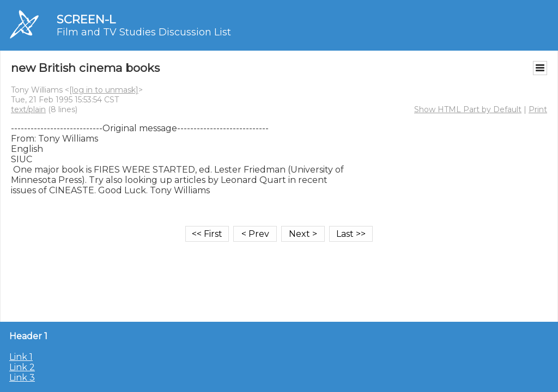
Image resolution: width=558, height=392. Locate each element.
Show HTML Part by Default (468, 109)
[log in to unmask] (104, 90)
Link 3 (22, 378)
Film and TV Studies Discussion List (144, 32)
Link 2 (22, 367)
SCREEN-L (86, 19)
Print (538, 109)
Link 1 (21, 357)
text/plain (28, 109)
